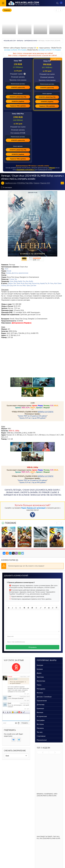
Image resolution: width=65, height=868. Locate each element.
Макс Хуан (26, 285)
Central (10, 677)
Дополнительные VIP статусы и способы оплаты (32, 166)
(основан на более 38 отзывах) (15, 50)
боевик (9, 273)
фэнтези (15, 273)
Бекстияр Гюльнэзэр (32, 283)
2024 (6, 269)
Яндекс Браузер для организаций (33, 508)
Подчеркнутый (8, 712)
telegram (52, 168)
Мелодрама (41, 689)
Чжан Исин (20, 283)
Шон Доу (10, 285)
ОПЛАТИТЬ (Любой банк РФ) (18, 97)
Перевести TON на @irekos (18, 106)
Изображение (17, 712)
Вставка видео (19, 712)
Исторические (42, 716)
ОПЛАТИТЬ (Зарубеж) (18, 101)
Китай (9, 271)
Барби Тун (22, 281)
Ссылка (15, 712)
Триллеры (40, 677)
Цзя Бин (33, 285)
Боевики (40, 669)
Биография (41, 720)
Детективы (41, 705)
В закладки (6, 187)
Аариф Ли (43, 283)
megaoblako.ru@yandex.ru (26, 170)
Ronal (9, 703)
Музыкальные (42, 740)
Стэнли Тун (13, 279)
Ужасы (39, 685)
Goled (9, 696)
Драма (39, 673)
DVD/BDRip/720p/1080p (25, 183)
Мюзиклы (40, 728)
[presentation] (56, 10)
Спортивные (41, 736)
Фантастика (41, 681)
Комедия (40, 665)
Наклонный (6, 712)
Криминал (40, 708)
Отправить (32, 647)
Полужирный (3, 712)
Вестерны (40, 724)
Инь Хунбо (29, 281)
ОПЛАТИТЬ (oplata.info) (18, 87)
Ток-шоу (40, 732)
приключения (23, 273)
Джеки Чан (12, 283)
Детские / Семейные (44, 697)
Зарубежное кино (11, 183)
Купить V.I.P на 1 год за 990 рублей (33, 418)
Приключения (42, 701)
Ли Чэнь (50, 283)
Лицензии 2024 (45, 183)
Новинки (36, 183)
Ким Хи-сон (18, 285)
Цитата (24, 712)
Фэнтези (40, 693)
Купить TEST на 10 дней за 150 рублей (32, 416)
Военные (40, 712)
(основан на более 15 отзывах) (50, 50)
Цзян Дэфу (14, 281)
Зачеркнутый (10, 712)
